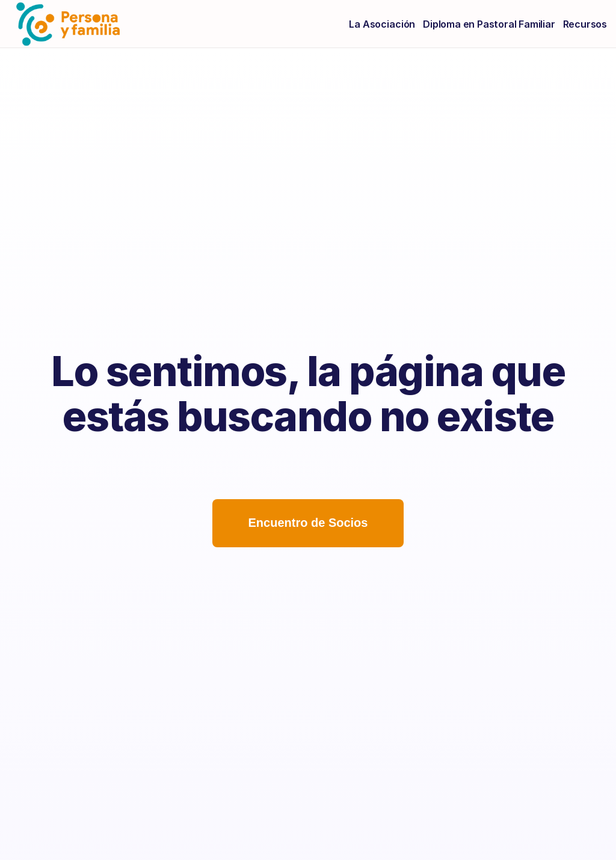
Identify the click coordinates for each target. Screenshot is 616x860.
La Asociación (382, 24)
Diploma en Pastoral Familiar (489, 24)
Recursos (585, 24)
